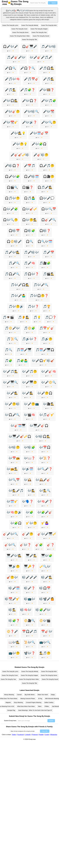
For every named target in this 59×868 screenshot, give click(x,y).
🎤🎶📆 (49, 111)
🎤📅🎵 (30, 166)
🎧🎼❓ (45, 231)
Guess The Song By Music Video (20, 36)
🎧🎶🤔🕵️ (30, 220)
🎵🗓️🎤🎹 (24, 350)
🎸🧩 (39, 545)
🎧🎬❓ (28, 187)
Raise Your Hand (43, 695)
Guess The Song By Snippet (39, 29)
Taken (40, 706)
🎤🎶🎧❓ (30, 101)
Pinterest (35, 735)
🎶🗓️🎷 (12, 501)
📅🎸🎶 (47, 631)
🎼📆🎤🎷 (12, 599)
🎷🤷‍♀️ (45, 523)
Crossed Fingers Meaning (34, 702)
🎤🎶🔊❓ (30, 122)
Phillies (47, 706)
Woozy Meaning (9, 695)
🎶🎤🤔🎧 (45, 393)
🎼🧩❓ (14, 621)
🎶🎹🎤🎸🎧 (39, 426)
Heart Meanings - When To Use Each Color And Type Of (35, 710)
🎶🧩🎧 (16, 523)
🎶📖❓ (30, 458)
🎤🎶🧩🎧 (39, 144)
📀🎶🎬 (45, 621)
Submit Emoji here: (10, 721)
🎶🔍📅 (14, 480)
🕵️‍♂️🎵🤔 (45, 653)
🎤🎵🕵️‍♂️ (10, 90)
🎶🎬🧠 (30, 415)
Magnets (8, 702)
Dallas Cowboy (49, 702)
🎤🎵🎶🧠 (12, 79)
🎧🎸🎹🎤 (30, 47)
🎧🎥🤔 (49, 176)
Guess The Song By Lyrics (10, 25)
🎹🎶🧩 (47, 556)
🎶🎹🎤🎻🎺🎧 (20, 436)
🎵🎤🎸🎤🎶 (16, 57)
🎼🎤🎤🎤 (30, 577)
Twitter (14, 735)
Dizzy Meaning (18, 702)
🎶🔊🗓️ (28, 469)
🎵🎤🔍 (14, 263)
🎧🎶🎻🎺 (30, 209)
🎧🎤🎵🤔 (47, 166)
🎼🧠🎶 (26, 610)
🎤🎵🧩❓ (28, 90)
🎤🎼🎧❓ (12, 166)
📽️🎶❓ (30, 653)
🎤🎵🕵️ (49, 79)
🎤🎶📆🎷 (10, 122)
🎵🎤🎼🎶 (31, 252)
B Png (40, 699)
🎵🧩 (9, 361)
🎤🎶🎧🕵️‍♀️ (10, 101)
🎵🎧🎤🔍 (12, 274)
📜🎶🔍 (30, 642)
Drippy (53, 695)
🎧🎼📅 (14, 231)
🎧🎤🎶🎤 (10, 47)
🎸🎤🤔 (28, 534)
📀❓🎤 (12, 631)
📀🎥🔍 (30, 621)
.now (5, 3)
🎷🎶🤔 (31, 523)
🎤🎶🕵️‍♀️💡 (18, 133)
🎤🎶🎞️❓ (47, 90)
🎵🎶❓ (33, 306)
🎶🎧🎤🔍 (12, 415)
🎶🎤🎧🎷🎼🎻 (43, 361)
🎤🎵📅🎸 (31, 79)
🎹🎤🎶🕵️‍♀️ (14, 556)
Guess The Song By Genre (20, 32)
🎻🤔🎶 (12, 577)
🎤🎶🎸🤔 (12, 111)
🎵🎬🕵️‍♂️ (49, 274)
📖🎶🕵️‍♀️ (14, 642)
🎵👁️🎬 (8, 317)
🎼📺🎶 (30, 599)
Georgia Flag (11, 710)
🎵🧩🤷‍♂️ (22, 361)
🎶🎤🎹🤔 (30, 382)
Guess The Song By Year (39, 32)
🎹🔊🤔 (14, 566)
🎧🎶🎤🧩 (10, 209)
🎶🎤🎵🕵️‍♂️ (10, 371)
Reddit (41, 735)
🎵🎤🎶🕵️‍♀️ (12, 252)
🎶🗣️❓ (28, 501)
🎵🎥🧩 (45, 263)
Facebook (21, 735)
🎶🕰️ (28, 480)
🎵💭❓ (51, 317)
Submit (51, 721)
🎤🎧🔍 (10, 68)
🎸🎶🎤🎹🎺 (47, 534)
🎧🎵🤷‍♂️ (30, 198)
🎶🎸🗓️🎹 (18, 426)
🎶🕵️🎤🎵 (16, 491)
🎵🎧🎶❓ (31, 274)
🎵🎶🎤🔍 (41, 285)
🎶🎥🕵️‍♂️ (49, 404)
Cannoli (19, 695)
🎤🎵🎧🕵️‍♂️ (47, 68)
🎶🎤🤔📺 (31, 404)
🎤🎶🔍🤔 (49, 122)
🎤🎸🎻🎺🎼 (20, 155)
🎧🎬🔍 (12, 187)
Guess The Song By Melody (30, 25)
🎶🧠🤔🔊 (14, 512)
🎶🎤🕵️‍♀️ (28, 393)
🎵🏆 (47, 306)
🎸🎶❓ (26, 545)
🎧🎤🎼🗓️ (31, 176)
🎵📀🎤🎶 (12, 328)
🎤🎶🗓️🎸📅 (39, 133)
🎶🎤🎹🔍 (10, 382)
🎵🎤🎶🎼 (49, 47)
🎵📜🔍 (12, 339)
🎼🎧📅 (45, 588)
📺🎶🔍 (45, 642)
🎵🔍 (9, 350)
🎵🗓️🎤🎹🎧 (45, 350)
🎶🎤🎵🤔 (30, 371)
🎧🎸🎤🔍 (49, 220)
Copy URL (45, 731)
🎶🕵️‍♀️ (31, 491)
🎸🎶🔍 (10, 545)
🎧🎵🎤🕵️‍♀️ (45, 187)
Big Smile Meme (30, 695)
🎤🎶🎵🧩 (49, 101)
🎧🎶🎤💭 (47, 198)
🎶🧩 (30, 512)
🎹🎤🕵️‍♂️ (31, 556)
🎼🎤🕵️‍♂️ (47, 577)
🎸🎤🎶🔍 (10, 534)
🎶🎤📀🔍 (49, 382)
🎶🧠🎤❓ (45, 501)
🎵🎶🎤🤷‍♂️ (18, 296)
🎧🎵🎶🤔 (12, 198)
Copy (9, 51)
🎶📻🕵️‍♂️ (12, 469)
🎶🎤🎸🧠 (49, 371)
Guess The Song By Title (29, 40)
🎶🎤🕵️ (12, 393)
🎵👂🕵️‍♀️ (24, 317)
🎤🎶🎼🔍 (31, 111)
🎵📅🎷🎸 (47, 328)
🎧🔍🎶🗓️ (45, 241)
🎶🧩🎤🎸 (45, 512)
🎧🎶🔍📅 (49, 209)
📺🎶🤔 (14, 653)
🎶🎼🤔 (14, 447)
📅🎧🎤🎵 (30, 631)
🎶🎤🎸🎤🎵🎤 (41, 57)
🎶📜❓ (45, 458)
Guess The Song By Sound (41, 36)
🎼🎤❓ (30, 588)
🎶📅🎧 (45, 447)
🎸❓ (51, 545)
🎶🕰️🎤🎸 (43, 480)
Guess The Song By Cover (19, 29)
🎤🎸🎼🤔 (41, 155)
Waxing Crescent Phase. (28, 699)
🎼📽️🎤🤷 (47, 599)
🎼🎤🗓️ (14, 588)
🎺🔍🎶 (45, 566)
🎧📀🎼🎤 (14, 241)
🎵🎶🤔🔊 (16, 306)
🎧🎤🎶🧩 (12, 176)
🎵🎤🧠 (30, 263)
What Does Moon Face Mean (26, 706)
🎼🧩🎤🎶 (43, 610)
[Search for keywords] (38, 3)
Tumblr (47, 735)
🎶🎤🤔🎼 (12, 404)
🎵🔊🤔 (47, 339)
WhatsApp (54, 735)
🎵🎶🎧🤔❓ (39, 296)
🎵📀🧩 (30, 328)
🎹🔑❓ (30, 566)
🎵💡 (37, 317)
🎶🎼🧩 (30, 447)
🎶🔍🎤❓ (45, 469)
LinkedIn (28, 735)
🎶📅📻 (14, 458)
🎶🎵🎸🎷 (47, 415)
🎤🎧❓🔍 (28, 68)
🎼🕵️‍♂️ (12, 610)
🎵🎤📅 (49, 252)
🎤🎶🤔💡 (20, 144)
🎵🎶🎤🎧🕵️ (20, 285)
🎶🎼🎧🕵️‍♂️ (43, 436)
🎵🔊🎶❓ (30, 339)
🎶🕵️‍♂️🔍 (45, 491)
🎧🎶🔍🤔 (10, 220)
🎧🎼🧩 (30, 231)
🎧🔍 (30, 241)
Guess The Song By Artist (49, 25)
